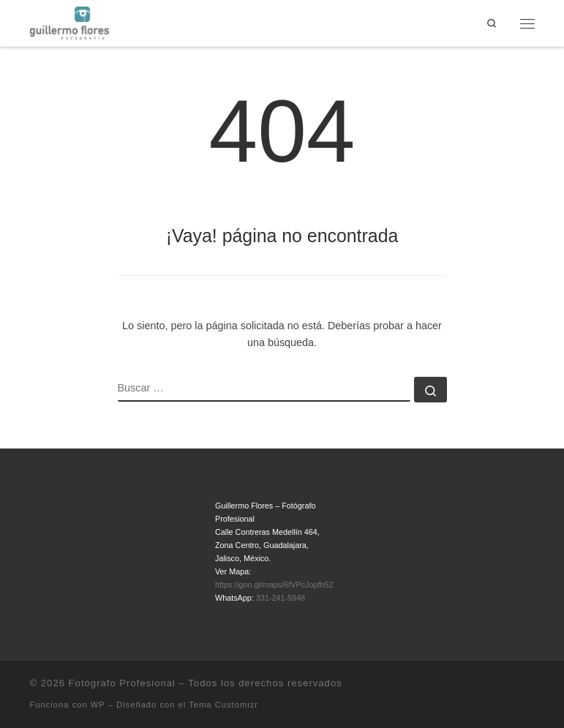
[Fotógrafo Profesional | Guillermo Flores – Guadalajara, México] (70, 22)
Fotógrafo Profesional (122, 683)
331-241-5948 (281, 598)
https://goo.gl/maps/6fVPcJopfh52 (274, 585)
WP (98, 705)
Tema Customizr (223, 705)
